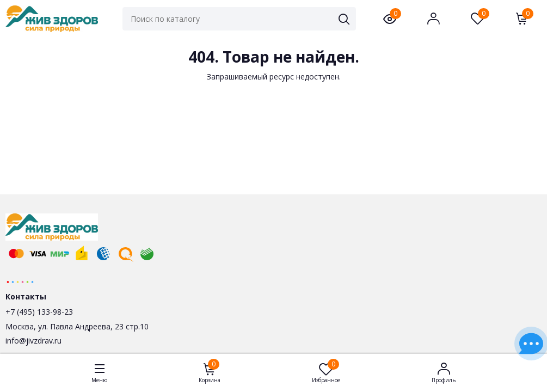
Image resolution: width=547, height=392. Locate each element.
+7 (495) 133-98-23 (39, 312)
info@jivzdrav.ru (33, 341)
